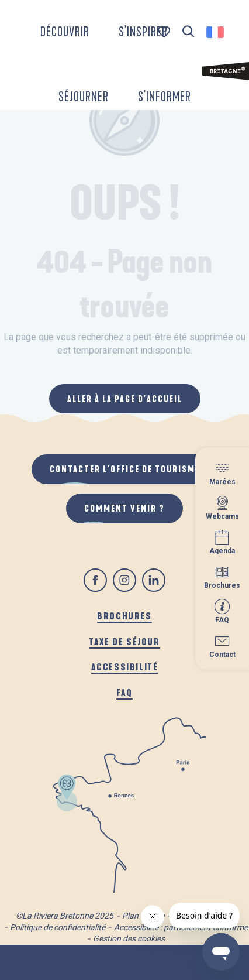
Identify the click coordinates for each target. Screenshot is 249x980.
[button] (189, 32)
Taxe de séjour (124, 641)
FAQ (124, 692)
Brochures (124, 616)
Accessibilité (125, 667)
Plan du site (143, 916)
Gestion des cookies (129, 938)
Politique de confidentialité (58, 927)
